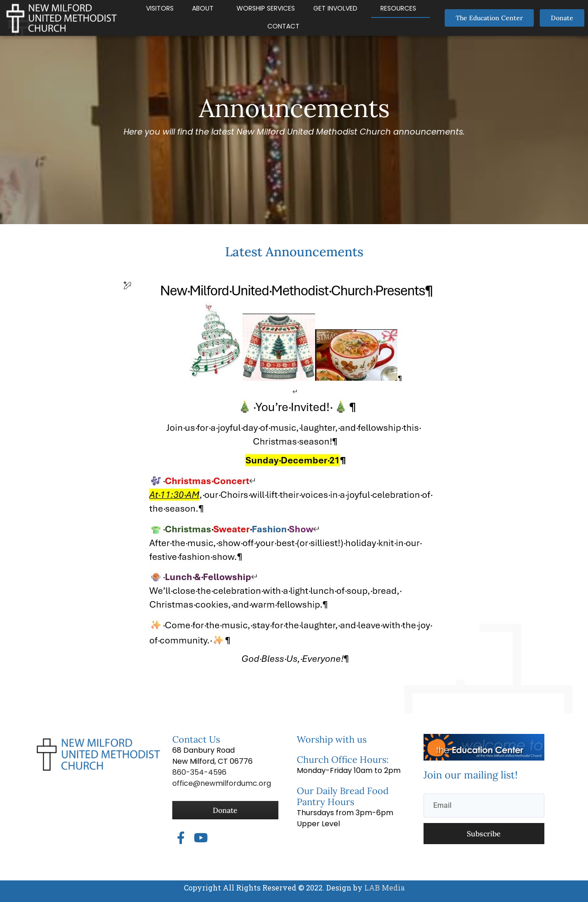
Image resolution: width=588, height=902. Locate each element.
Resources (398, 8)
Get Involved (335, 8)
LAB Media (384, 888)
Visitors (160, 8)
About (203, 8)
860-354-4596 (199, 772)
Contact (283, 26)
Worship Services (266, 8)
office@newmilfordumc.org (222, 783)
